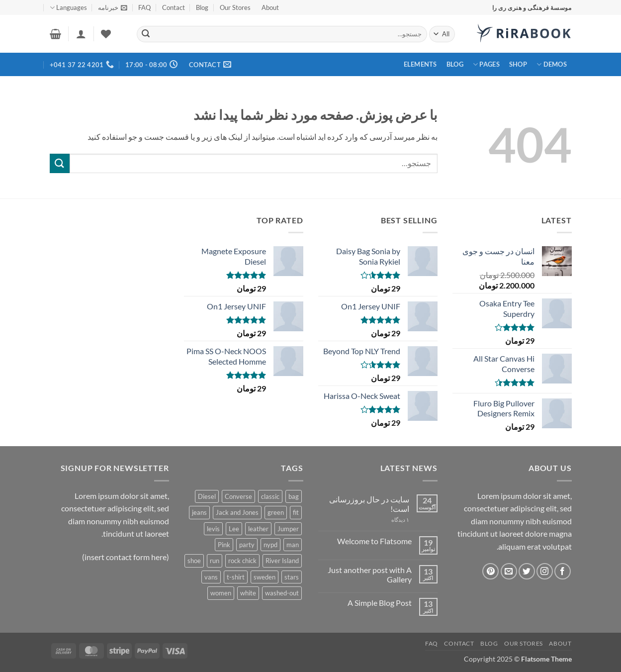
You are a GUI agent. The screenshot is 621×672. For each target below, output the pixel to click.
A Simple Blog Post (380, 603)
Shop (518, 64)
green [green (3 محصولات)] (276, 512)
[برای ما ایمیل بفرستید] (509, 571)
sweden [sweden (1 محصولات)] (265, 577)
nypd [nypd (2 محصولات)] (270, 545)
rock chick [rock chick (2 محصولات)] (242, 561)
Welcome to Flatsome (374, 541)
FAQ (144, 7)
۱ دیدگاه (389, 520)
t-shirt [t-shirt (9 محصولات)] (236, 577)
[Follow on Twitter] (527, 571)
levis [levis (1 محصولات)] (213, 529)
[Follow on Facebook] (563, 571)
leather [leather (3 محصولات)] (258, 529)
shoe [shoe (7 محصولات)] (194, 561)
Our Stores (235, 7)
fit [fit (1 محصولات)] (296, 512)
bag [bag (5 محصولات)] (294, 496)
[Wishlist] (106, 34)
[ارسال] (146, 34)
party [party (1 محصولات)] (247, 545)
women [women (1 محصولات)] (221, 593)
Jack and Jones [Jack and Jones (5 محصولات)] (237, 512)
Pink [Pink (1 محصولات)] (224, 545)
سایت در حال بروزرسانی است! (369, 504)
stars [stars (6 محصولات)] (292, 577)
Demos (552, 64)
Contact (174, 7)
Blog (202, 7)
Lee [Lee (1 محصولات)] (234, 529)
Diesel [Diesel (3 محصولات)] (207, 496)
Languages (68, 8)
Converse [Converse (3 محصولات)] (238, 496)
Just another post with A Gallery (370, 575)
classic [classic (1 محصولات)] (270, 496)
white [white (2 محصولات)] (248, 593)
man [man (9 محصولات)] (293, 545)
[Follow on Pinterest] (490, 571)
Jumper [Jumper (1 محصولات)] (288, 529)
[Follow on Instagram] (545, 571)
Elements (420, 64)
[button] (113, 7)
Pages (486, 64)
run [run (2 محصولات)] (215, 561)
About (270, 7)
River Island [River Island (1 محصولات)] (282, 561)
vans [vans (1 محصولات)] (211, 577)
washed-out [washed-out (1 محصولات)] (282, 593)
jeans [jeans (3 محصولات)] (199, 512)
